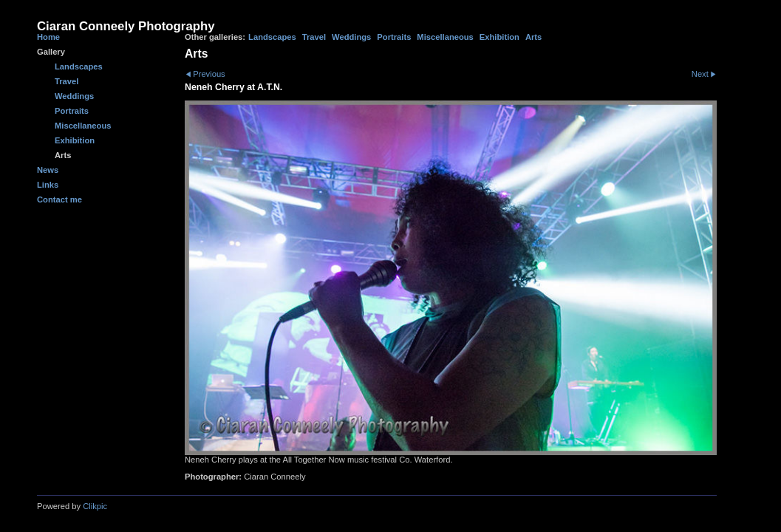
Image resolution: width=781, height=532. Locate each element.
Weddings (351, 37)
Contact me (59, 199)
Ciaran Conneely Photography (126, 26)
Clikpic (95, 506)
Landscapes (272, 37)
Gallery (51, 52)
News (48, 170)
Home (48, 37)
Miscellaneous (445, 37)
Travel (314, 37)
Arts (533, 37)
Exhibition (499, 37)
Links (48, 185)
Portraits (394, 37)
